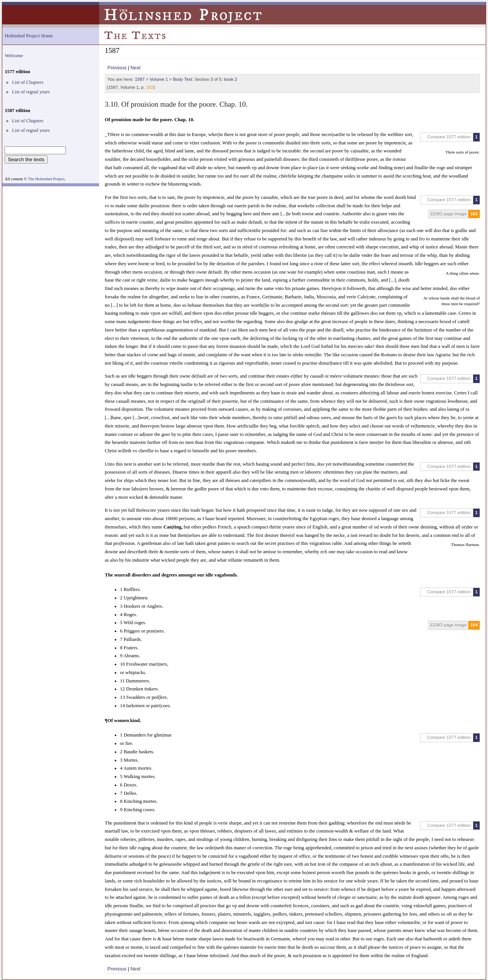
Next (135, 68)
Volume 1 (159, 79)
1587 (140, 79)
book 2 (230, 79)
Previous (117, 68)
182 (150, 87)
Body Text (183, 79)
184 (474, 625)
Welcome (14, 56)
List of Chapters (27, 82)
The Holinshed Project (46, 179)
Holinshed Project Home (29, 36)
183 (474, 214)
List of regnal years (31, 92)
